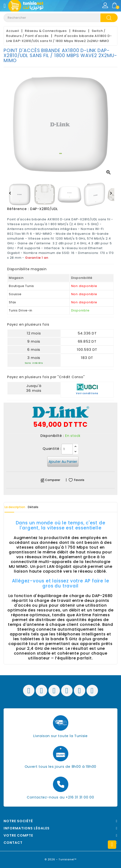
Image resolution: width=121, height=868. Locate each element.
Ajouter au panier (63, 462)
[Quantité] (67, 449)
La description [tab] (15, 507)
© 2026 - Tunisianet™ (60, 859)
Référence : (18, 209)
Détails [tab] (33, 507)
